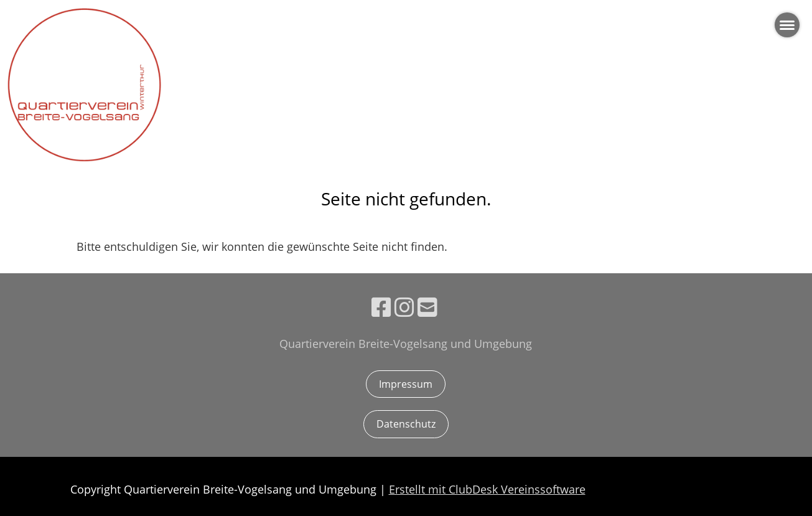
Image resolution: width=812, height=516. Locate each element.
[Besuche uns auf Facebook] (381, 307)
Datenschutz (406, 424)
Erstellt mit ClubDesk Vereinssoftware (487, 489)
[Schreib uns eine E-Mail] (427, 307)
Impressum (406, 384)
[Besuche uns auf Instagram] (404, 307)
